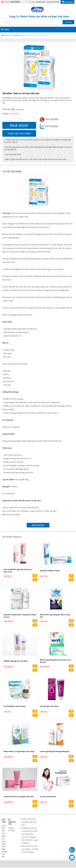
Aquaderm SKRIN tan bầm (50, 571)
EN (33, 2)
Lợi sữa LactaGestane (48, 794)
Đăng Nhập (41, 2)
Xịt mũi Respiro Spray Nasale (15, 705)
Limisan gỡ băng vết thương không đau (55, 750)
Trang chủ (6, 35)
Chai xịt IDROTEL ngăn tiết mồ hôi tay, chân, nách (18, 571)
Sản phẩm (16, 35)
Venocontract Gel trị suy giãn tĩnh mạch (19, 794)
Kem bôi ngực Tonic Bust (49, 705)
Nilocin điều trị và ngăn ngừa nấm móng (19, 750)
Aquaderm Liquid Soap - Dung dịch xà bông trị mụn (20, 616)
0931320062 (15, 2)
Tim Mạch (4, 831)
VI (30, 2)
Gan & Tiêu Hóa (4, 825)
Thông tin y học (11, 826)
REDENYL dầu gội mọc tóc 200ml (16, 661)
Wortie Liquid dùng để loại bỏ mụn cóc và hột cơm (55, 661)
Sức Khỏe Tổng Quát (4, 839)
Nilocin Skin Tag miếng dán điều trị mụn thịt (55, 616)
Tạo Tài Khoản (53, 2)
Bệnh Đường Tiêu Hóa (4, 849)
